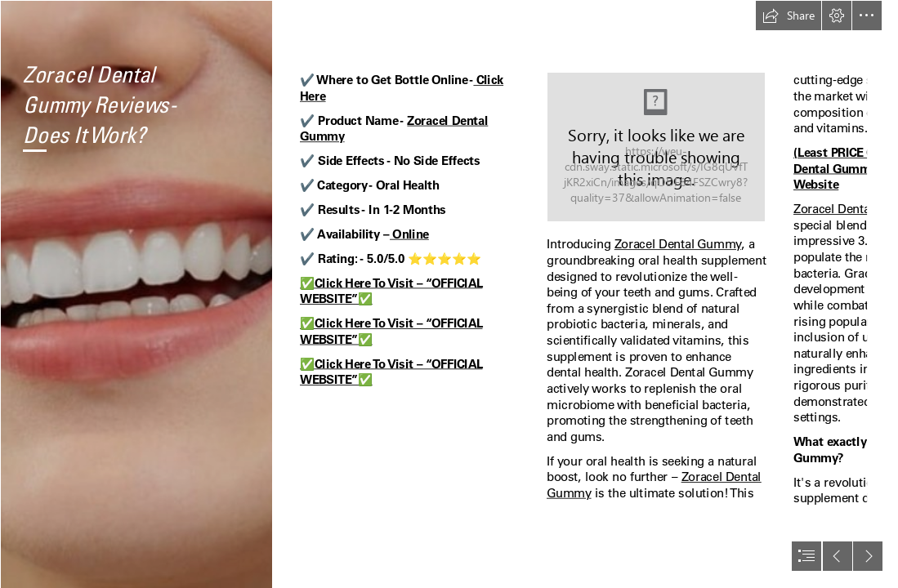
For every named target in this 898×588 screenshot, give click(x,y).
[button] (789, 16)
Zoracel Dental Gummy (678, 244)
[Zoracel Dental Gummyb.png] (136, 294)
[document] (449, 294)
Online (409, 234)
